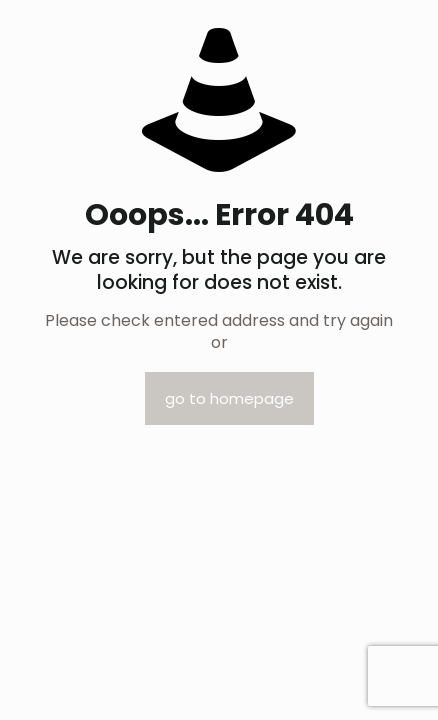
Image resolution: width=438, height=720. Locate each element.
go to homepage (229, 398)
